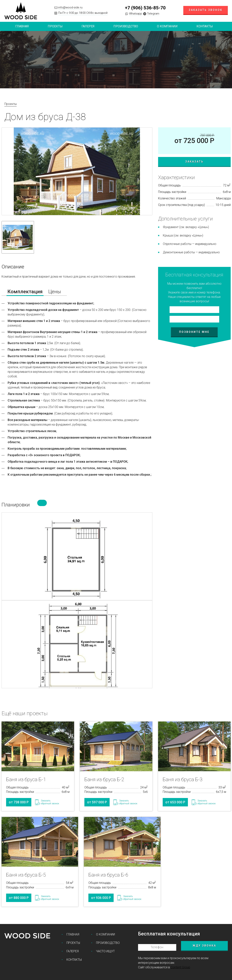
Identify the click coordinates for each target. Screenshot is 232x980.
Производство (126, 26)
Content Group (180, 967)
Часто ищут (105, 951)
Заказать (194, 162)
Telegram (153, 14)
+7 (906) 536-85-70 (145, 8)
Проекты (11, 104)
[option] (77, 171)
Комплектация (25, 292)
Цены (55, 292)
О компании (167, 26)
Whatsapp (136, 14)
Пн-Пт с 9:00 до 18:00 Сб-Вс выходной (83, 13)
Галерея (88, 26)
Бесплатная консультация (169, 934)
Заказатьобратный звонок (50, 802)
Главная (22, 26)
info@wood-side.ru (70, 7)
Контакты (205, 26)
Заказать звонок (206, 10)
